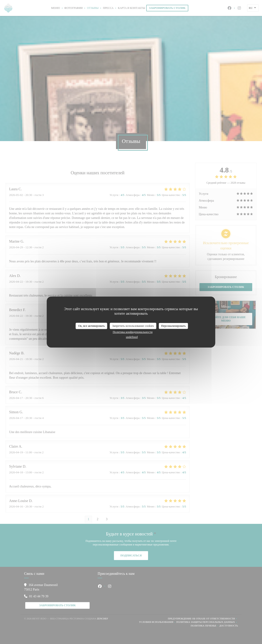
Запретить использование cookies (133, 326)
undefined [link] (132, 337)
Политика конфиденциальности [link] (132, 332)
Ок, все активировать (92, 326)
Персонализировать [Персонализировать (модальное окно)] (173, 326)
